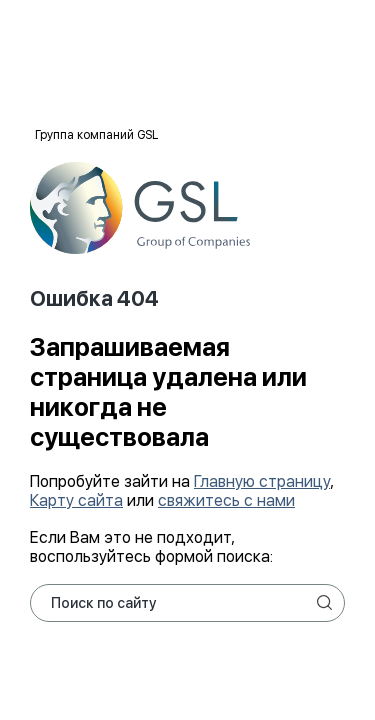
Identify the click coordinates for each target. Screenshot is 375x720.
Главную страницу (262, 481)
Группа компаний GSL (96, 135)
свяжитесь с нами (226, 500)
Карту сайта (76, 500)
